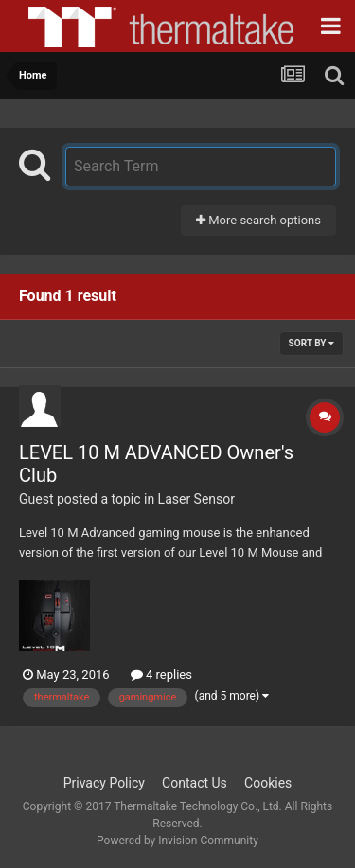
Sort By (311, 343)
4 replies (161, 674)
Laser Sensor (196, 499)
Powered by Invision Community (177, 841)
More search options (258, 220)
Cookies (268, 783)
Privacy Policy (104, 783)
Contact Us (195, 783)
